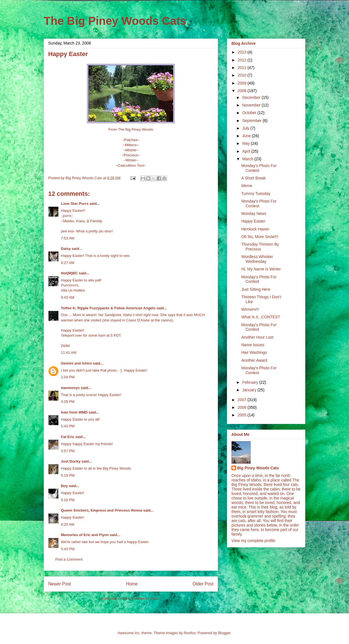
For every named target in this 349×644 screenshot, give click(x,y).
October (250, 113)
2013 (243, 52)
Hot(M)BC (69, 273)
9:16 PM (68, 500)
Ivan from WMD (74, 412)
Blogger (224, 633)
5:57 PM (68, 451)
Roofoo (190, 633)
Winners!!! (250, 309)
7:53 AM (68, 238)
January (250, 390)
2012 (243, 60)
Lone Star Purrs (75, 204)
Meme (247, 186)
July (246, 128)
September (252, 121)
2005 (243, 415)
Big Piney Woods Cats (258, 468)
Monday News (254, 214)
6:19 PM (68, 475)
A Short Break (253, 178)
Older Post (203, 584)
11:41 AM (69, 353)
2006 (243, 407)
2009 (243, 83)
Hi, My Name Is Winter (261, 269)
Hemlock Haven (255, 229)
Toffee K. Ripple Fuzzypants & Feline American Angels (108, 308)
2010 (243, 75)
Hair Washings (254, 352)
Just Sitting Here (256, 289)
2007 (243, 400)
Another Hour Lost (257, 337)
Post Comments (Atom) (142, 599)
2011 (243, 68)
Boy (64, 486)
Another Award (254, 360)
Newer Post (60, 584)
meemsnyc (70, 388)
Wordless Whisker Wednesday (257, 259)
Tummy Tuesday (256, 194)
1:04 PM (68, 377)
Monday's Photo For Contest (259, 168)
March (248, 159)
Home (132, 584)
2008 (243, 91)
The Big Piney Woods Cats (115, 21)
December (252, 97)
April (247, 151)
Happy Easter (253, 221)
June (247, 136)
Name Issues (253, 345)
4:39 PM (68, 402)
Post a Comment (69, 559)
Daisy (66, 249)
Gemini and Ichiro (76, 363)
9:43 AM (68, 297)
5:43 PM (68, 426)
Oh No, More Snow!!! (260, 237)
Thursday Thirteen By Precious (260, 247)
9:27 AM (68, 263)
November (252, 105)
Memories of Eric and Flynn (85, 535)
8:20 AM (68, 524)
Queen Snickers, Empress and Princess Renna (101, 510)
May (246, 143)
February (251, 382)
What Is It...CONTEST (261, 317)
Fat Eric (68, 437)
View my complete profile (253, 541)
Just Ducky (71, 461)
